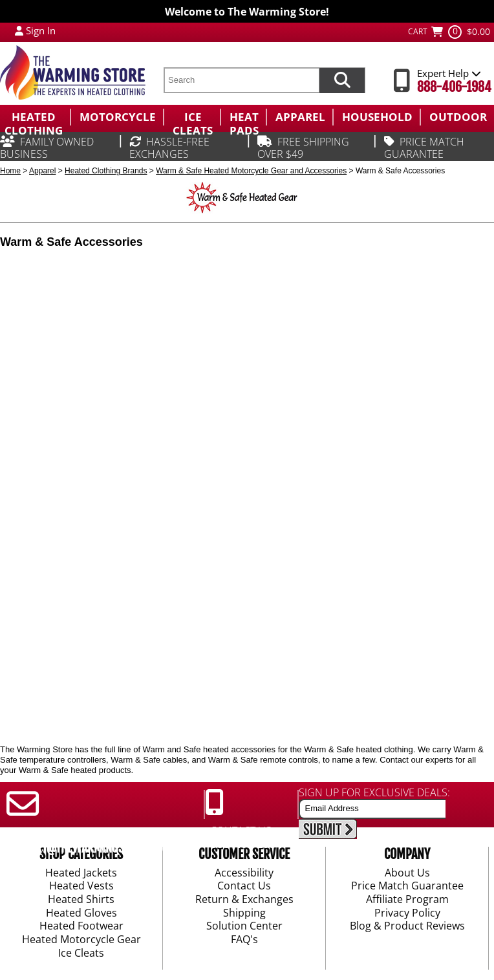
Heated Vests (81, 887)
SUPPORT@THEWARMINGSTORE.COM (88, 848)
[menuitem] (35, 117)
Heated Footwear (81, 927)
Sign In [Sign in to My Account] (41, 30)
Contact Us (244, 887)
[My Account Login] (19, 30)
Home (10, 171)
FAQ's (244, 940)
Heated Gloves (81, 913)
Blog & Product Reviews (407, 927)
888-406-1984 (454, 87)
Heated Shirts (81, 900)
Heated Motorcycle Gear (81, 940)
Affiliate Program (407, 900)
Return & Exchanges (244, 900)
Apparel (42, 171)
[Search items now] (342, 80)
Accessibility (244, 873)
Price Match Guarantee (407, 887)
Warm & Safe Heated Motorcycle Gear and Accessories (251, 171)
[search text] (241, 80)
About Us (407, 873)
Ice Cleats (81, 953)
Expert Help (449, 73)
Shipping (244, 913)
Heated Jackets (81, 873)
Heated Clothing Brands (106, 171)
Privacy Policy (407, 913)
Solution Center (244, 927)
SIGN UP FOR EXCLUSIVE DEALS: (374, 792)
